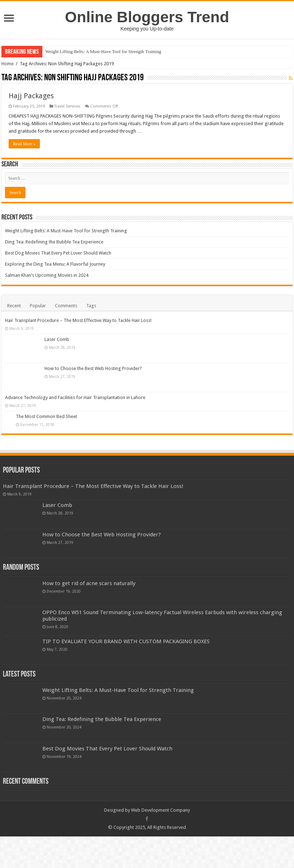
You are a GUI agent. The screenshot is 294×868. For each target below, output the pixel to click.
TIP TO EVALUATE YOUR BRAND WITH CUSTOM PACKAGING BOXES (126, 651)
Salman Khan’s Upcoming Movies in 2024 (47, 275)
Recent (14, 306)
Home (8, 64)
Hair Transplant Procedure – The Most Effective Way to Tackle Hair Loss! (78, 320)
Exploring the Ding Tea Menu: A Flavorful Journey (55, 264)
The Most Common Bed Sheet (46, 427)
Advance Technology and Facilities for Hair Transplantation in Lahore (115, 397)
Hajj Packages (31, 96)
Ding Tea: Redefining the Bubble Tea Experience (54, 242)
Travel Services (67, 106)
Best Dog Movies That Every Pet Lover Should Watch (58, 253)
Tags (91, 306)
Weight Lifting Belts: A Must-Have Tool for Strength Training (103, 51)
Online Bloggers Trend (147, 17)
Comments (66, 306)
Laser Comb (57, 339)
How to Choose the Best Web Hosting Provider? (93, 368)
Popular (38, 306)
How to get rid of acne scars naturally (89, 593)
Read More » (24, 144)
